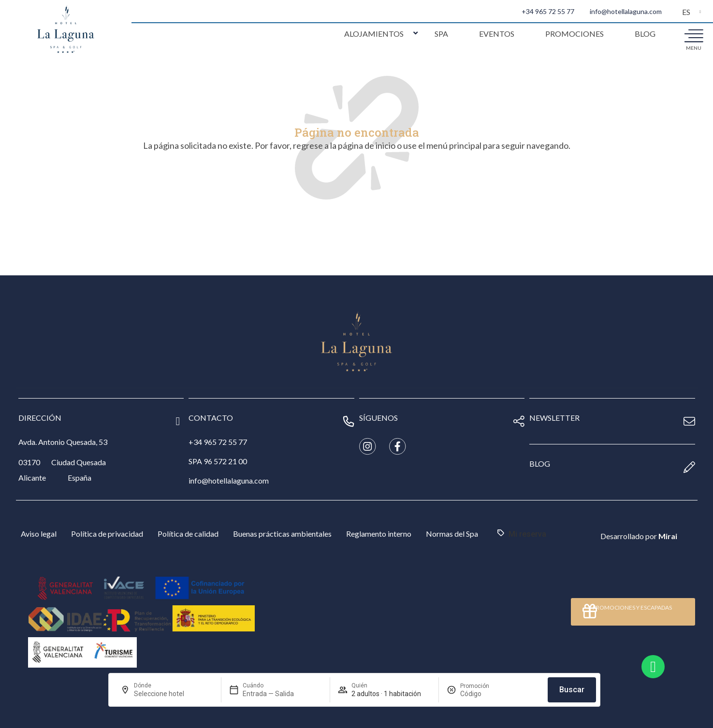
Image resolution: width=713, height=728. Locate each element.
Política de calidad (188, 534)
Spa (441, 34)
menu (694, 48)
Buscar (572, 690)
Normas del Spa (452, 534)
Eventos (497, 34)
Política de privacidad (107, 534)
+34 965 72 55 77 (548, 11)
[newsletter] (689, 421)
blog (540, 464)
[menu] (694, 35)
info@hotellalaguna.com (626, 11)
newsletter (554, 418)
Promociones (575, 34)
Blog (645, 34)
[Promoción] (483, 694)
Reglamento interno (379, 534)
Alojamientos (374, 34)
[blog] (689, 467)
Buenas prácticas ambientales (282, 534)
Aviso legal (39, 534)
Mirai (668, 536)
